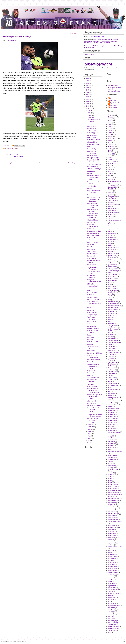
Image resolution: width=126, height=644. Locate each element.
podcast (110, 203)
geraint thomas (113, 489)
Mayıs (90, 431)
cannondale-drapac (114, 432)
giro (109, 175)
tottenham (111, 599)
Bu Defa (90, 188)
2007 (88, 443)
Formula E (111, 358)
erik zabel (111, 463)
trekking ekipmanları (114, 605)
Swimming (111, 160)
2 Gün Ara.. (91, 117)
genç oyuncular (113, 483)
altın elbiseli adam (114, 409)
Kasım (90, 111)
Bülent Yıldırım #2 (93, 137)
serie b (110, 582)
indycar (110, 298)
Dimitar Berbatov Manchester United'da (93, 420)
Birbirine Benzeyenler (115, 87)
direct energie (112, 448)
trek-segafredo (112, 603)
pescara (110, 560)
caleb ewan (111, 286)
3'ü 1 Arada (91, 373)
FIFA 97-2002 (92, 322)
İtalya (110, 632)
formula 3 (111, 473)
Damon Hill (111, 347)
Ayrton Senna (112, 339)
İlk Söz (89, 147)
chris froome (112, 234)
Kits (109, 142)
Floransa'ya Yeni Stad (94, 231)
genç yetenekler (113, 485)
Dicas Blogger (22, 642)
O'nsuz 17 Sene (92, 292)
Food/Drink (111, 148)
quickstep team (113, 265)
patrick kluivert (112, 555)
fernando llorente (113, 469)
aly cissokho (112, 411)
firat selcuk (12, 41)
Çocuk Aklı (91, 229)
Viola (109, 119)
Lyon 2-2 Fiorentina (93, 242)
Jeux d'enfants (92, 251)
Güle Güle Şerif (92, 186)
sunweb (110, 319)
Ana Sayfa (40, 163)
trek (109, 601)
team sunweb (112, 240)
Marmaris (111, 146)
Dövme (90, 173)
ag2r (109, 387)
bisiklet (110, 140)
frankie (110, 477)
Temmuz (91, 427)
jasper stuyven (112, 512)
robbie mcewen (113, 570)
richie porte (111, 317)
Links (110, 150)
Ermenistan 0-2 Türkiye (95, 353)
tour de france (112, 162)
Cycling (110, 133)
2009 (88, 104)
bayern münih (112, 249)
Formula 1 (111, 144)
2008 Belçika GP (93, 342)
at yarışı (110, 282)
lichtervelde (111, 529)
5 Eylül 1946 (91, 371)
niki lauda (111, 545)
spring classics (112, 197)
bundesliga (111, 430)
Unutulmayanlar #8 (93, 364)
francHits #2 (91, 351)
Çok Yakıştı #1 (92, 126)
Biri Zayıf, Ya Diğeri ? (94, 158)
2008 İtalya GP (92, 258)
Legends (111, 173)
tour (109, 166)
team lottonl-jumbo (114, 594)
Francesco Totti (113, 362)
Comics (110, 168)
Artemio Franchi (6, 642)
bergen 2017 (112, 424)
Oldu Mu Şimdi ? (93, 167)
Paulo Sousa (112, 378)
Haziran (90, 429)
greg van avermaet (114, 259)
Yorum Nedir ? (92, 319)
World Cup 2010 (113, 138)
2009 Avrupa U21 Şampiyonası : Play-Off (94, 304)
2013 (88, 95)
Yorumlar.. (90, 384)
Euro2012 (111, 216)
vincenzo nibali (113, 325)
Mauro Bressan (92, 312)
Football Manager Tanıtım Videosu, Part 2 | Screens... (94, 391)
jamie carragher (113, 508)
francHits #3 (91, 249)
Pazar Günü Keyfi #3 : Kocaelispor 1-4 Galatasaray (94, 199)
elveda (110, 461)
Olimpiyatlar (112, 374)
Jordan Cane (112, 366)
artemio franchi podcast (115, 228)
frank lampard (112, 475)
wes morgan (112, 615)
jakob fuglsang (112, 506)
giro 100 (110, 294)
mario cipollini (112, 535)
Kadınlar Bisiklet (113, 368)
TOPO (124, 642)
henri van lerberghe (114, 490)
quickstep (111, 195)
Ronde (110, 243)
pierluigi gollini (112, 566)
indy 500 (111, 296)
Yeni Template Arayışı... (95, 164)
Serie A (110, 226)
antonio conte (112, 417)
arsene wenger (113, 247)
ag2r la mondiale (113, 389)
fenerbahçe (111, 467)
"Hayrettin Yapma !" (93, 149)
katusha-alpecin (113, 520)
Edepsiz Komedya (93, 328)
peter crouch (112, 562)
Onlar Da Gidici (92, 254)
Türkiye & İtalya (92, 315)
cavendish (111, 436)
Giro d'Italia (111, 152)
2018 (88, 83)
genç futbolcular (113, 292)
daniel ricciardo (113, 255)
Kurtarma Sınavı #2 (93, 135)
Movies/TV (111, 135)
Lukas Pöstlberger (114, 271)
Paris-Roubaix (112, 208)
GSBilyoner (111, 177)
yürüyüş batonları (113, 627)
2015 (88, 90)
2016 (88, 88)
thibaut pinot (112, 597)
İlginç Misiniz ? (92, 256)
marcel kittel (112, 214)
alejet (110, 399)
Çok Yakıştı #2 (92, 124)
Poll (109, 218)
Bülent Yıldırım (92, 265)
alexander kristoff (113, 405)
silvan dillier (112, 584)
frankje (110, 479)
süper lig (111, 592)
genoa (110, 481)
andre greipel (112, 280)
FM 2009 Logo (92, 403)
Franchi (110, 125)
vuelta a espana (113, 185)
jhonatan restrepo (113, 514)
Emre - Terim (91, 310)
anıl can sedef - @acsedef (102, 43)
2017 (88, 85)
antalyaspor (112, 415)
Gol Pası (90, 340)
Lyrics (110, 156)
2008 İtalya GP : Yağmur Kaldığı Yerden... (93, 286)
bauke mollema (113, 420)
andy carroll (112, 413)
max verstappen (113, 537)
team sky (111, 238)
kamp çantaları (113, 518)
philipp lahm (112, 564)
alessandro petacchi (114, 401)
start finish (111, 158)
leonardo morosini (113, 527)
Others (110, 131)
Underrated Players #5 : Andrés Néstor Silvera (94, 178)
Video (110, 127)
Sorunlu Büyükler (93, 297)
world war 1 (111, 619)
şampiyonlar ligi (113, 327)
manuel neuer (112, 533)
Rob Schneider (92, 326)
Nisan (90, 434)
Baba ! (89, 335)
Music (110, 129)
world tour (111, 617)
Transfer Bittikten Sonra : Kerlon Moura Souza (95, 410)
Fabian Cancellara (114, 352)
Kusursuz (90, 195)
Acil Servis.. (91, 375)
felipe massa (112, 288)
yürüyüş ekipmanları (114, 629)
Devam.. (90, 247)
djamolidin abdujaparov (115, 451)
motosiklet (111, 539)
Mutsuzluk (90, 295)
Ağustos (90, 425)
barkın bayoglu (113, 419)
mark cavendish (113, 263)
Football (15, 148)
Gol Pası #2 (91, 337)
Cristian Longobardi (114, 343)
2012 (88, 97)
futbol (110, 172)
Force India (111, 356)
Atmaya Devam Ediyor (94, 169)
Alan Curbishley (92, 401)
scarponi (111, 578)
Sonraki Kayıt (8, 163)
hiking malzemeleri (114, 498)
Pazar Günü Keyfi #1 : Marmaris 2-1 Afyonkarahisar (94, 212)
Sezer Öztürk (91, 222)
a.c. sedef (113, 105)
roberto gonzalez (113, 572)
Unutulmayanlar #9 (93, 233)
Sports (110, 123)
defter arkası (112, 257)
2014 (88, 92)
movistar (111, 541)
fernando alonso (113, 290)
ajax (109, 391)
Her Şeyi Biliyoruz (113, 269)
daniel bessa (112, 444)
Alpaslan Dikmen (93, 142)
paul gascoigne (113, 557)
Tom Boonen (112, 210)
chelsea (110, 251)
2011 (88, 99)
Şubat (90, 438)
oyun (109, 553)
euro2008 (111, 154)
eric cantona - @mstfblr (99, 41)
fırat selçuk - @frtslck (101, 40)
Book (110, 207)
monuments (112, 312)
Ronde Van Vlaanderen (115, 220)
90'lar (110, 333)
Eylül (89, 115)
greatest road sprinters (115, 181)
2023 (88, 81)
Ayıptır (89, 290)
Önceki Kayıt (72, 163)
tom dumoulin (112, 241)
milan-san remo (113, 310)
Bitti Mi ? (90, 362)
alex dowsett (112, 403)
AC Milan (111, 335)
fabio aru (111, 236)
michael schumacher (114, 306)
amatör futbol (112, 278)
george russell (112, 487)
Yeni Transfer (91, 317)
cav (109, 434)
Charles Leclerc (113, 341)
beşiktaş (110, 426)
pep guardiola (112, 558)
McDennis (113, 101)
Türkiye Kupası (113, 383)
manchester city (113, 302)
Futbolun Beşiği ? (93, 386)
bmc (109, 284)
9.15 (112, 98)
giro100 (110, 179)
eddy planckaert (113, 459)
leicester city (112, 261)
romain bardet (112, 574)
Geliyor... (90, 324)
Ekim (89, 113)
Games (110, 137)
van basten (111, 611)
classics (110, 191)
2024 (88, 79)
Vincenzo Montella (114, 385)
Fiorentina (111, 354)
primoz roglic (112, 315)
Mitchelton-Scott (113, 372)
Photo (110, 121)
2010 (88, 101)
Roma (110, 382)
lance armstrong (113, 525)
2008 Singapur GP (93, 133)
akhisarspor (112, 393)
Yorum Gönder (19, 156)
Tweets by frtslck (89, 55)
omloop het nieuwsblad (115, 547)
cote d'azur (111, 442)
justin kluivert (112, 516)
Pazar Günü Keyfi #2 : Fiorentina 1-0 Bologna (94, 205)
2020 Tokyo (111, 331)
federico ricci (112, 465)
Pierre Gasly (112, 380)
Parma (110, 376)
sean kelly (111, 580)
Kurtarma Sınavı (92, 155)
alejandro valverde (114, 397)
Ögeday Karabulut (116, 103)
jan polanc (111, 510)
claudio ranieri (112, 253)
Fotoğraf (111, 360)
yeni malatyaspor (113, 621)
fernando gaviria (113, 212)
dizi (109, 450)
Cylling (110, 345)
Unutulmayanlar (113, 85)
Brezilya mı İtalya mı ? (94, 299)
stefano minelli (112, 588)
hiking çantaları (113, 502)
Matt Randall (112, 370)
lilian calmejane (113, 531)
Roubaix (110, 224)
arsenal (110, 245)
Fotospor (90, 344)
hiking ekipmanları (114, 492)
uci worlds (111, 323)
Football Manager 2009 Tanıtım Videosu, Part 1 (95, 397)
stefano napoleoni (113, 590)
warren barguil (112, 267)
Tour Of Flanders (113, 275)
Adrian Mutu (91, 245)
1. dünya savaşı (113, 329)
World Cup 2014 (113, 276)
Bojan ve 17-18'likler (94, 360)
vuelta (110, 613)
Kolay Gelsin (91, 171)
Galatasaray (112, 117)
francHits (111, 89)
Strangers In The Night (94, 406)
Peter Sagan (112, 201)
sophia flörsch (112, 586)
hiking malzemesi (113, 500)
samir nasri (111, 576)
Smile (89, 308)
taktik (110, 321)
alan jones (111, 395)
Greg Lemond (112, 364)
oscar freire (111, 551)
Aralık (90, 108)
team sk (110, 595)
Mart (89, 436)
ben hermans (112, 422)
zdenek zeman (112, 630)
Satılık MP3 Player (93, 236)
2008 (88, 106)
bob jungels (111, 428)
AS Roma (111, 337)
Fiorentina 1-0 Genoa (94, 140)
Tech (109, 170)
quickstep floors (113, 205)
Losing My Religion (93, 144)
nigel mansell (112, 543)
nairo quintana (112, 313)
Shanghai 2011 (113, 187)
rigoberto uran (112, 568)
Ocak (90, 441)
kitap (109, 300)
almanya (111, 407)
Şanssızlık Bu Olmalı (94, 378)
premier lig (111, 193)
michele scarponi (113, 308)
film (109, 471)
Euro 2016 (111, 189)
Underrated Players (114, 91)
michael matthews (114, 304)
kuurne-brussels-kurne (115, 522)
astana (110, 232)
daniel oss (111, 446)
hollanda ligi (112, 504)
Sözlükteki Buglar (93, 220)
